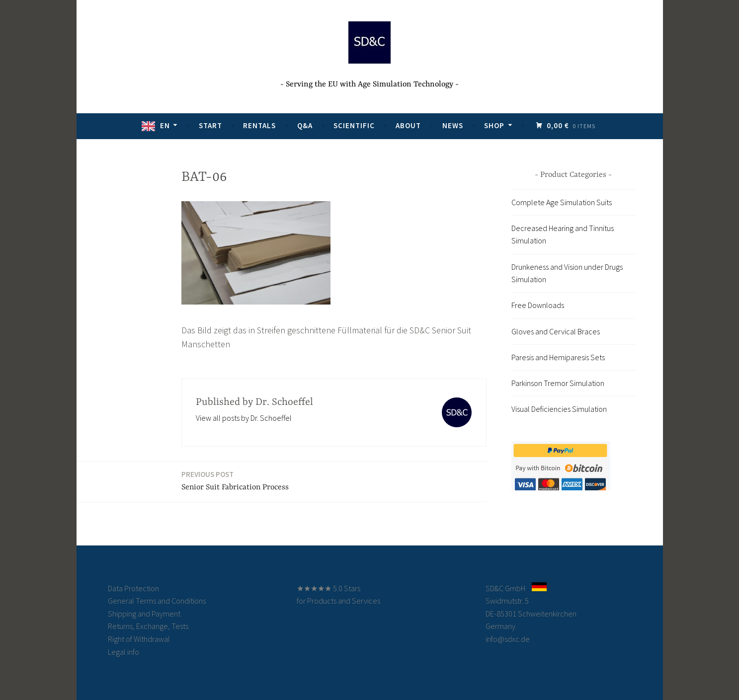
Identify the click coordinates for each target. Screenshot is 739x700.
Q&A (306, 125)
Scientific (355, 125)
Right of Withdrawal (139, 639)
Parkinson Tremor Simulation (558, 383)
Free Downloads (538, 305)
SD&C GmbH (505, 588)
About (409, 125)
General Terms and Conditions (157, 601)
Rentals (260, 125)
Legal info (123, 652)
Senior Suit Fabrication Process (235, 480)
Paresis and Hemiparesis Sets (558, 357)
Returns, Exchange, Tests (148, 626)
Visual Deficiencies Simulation (559, 409)
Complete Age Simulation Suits (562, 202)
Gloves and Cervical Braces (556, 331)
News (454, 125)
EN (166, 125)
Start (211, 125)
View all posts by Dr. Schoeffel (244, 418)
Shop (495, 125)
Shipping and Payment (144, 614)
